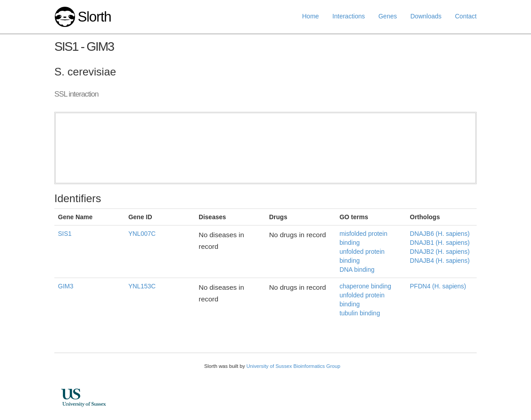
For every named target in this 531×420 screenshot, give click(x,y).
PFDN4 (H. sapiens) (438, 286)
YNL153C (142, 286)
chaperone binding (365, 286)
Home (311, 16)
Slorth (94, 17)
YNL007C (142, 234)
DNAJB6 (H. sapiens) (440, 234)
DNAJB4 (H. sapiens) (440, 261)
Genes (387, 16)
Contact (466, 16)
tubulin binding (360, 313)
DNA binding (357, 270)
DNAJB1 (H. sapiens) (440, 243)
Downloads (426, 16)
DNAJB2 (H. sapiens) (440, 252)
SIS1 (65, 234)
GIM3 (66, 286)
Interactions (349, 16)
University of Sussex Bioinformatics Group (293, 366)
